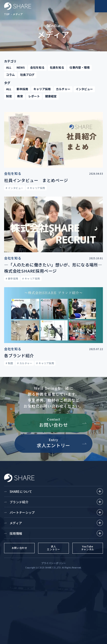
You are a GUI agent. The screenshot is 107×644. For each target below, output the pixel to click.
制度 (9, 96)
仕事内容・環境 (80, 67)
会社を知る (37, 67)
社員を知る (57, 67)
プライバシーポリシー (53, 563)
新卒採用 (22, 89)
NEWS (21, 67)
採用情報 (56, 533)
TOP (7, 14)
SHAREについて (56, 491)
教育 (20, 96)
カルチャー (63, 89)
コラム (10, 75)
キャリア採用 (42, 89)
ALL (9, 67)
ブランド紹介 (56, 502)
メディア (18, 14)
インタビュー (84, 89)
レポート (34, 96)
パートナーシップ (56, 512)
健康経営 (51, 96)
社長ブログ (27, 75)
